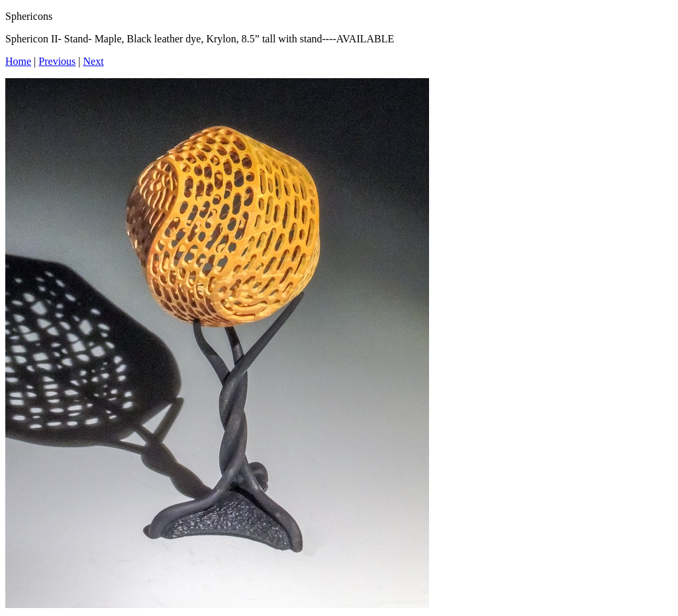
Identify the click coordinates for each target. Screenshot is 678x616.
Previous (57, 61)
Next (94, 61)
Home (18, 61)
